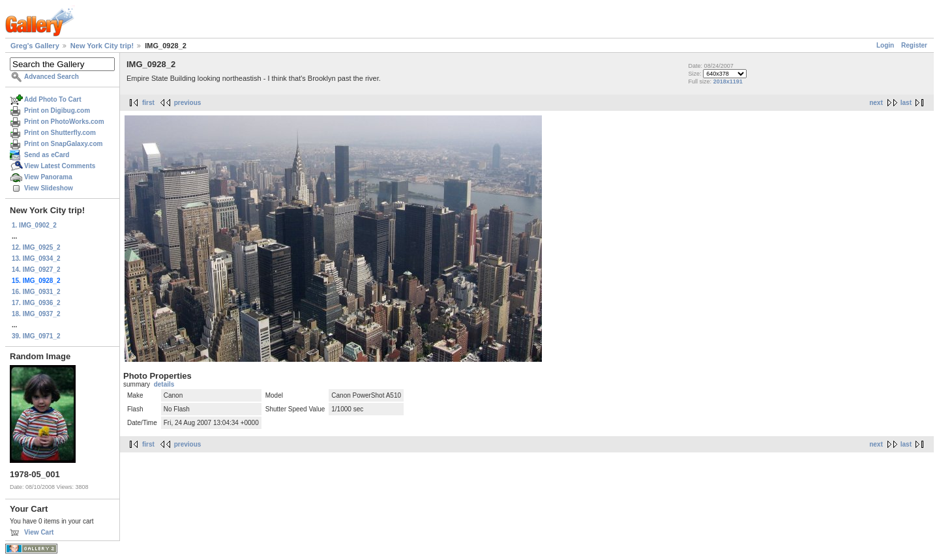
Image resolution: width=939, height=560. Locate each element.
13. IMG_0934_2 (36, 258)
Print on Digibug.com (57, 111)
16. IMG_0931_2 (36, 292)
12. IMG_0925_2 (36, 247)
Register (914, 45)
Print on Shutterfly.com (60, 133)
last (906, 103)
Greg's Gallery (35, 46)
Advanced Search (52, 77)
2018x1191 (728, 81)
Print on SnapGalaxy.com (63, 144)
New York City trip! (102, 46)
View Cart (39, 532)
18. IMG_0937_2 (36, 314)
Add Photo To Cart (53, 99)
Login (885, 45)
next (876, 103)
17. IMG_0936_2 (36, 303)
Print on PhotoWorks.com (64, 122)
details (164, 384)
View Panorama (48, 177)
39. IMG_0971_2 (36, 336)
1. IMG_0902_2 (34, 225)
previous (188, 103)
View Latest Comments (60, 166)
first (148, 103)
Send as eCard (47, 155)
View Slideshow (49, 188)
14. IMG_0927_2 (36, 270)
